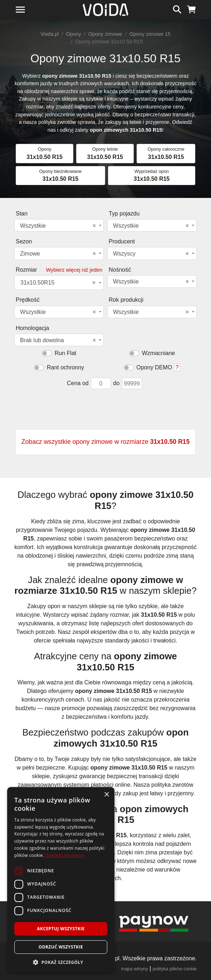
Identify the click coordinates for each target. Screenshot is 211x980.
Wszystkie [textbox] (58, 226)
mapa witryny (135, 969)
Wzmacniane (158, 353)
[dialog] (61, 880)
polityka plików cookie (175, 969)
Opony (73, 34)
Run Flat (65, 353)
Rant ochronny (65, 367)
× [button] (106, 795)
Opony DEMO (154, 367)
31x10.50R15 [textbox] (58, 283)
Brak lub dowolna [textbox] (58, 340)
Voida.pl (50, 34)
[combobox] (59, 225)
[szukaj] (177, 9)
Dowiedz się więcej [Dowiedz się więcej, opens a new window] (65, 855)
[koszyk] (192, 9)
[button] (61, 962)
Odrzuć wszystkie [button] (61, 947)
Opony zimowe (105, 34)
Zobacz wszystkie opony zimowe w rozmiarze (105, 442)
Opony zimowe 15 (150, 34)
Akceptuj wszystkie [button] (61, 929)
